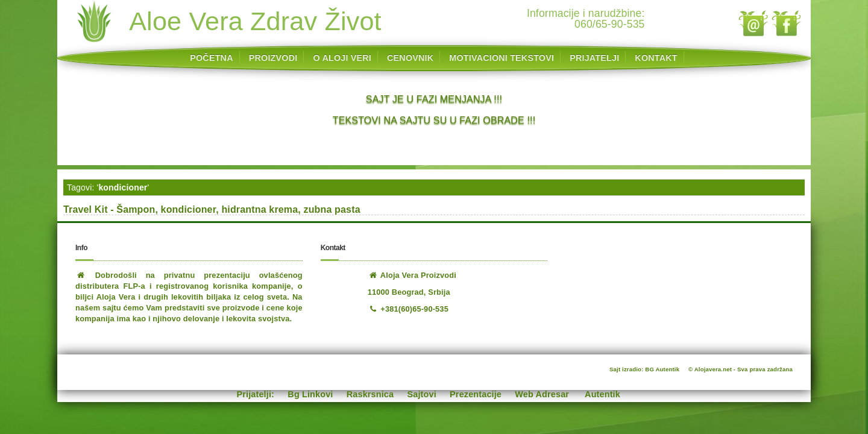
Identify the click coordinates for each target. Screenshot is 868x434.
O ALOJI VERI (342, 58)
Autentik (602, 394)
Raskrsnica (370, 394)
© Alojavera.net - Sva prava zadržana (741, 369)
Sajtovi (422, 394)
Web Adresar (542, 394)
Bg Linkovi (310, 394)
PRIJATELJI (594, 58)
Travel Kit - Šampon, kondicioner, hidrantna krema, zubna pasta (212, 209)
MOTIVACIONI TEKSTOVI (502, 58)
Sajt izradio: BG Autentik (644, 369)
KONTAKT (656, 58)
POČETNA (211, 58)
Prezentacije (476, 394)
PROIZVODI (273, 58)
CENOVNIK (410, 58)
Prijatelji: (256, 394)
